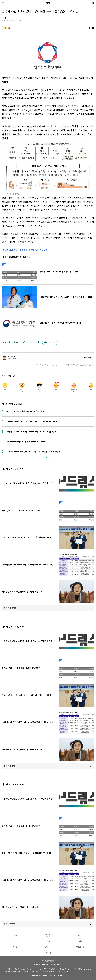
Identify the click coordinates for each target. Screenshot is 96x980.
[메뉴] (3, 3)
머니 (80, 936)
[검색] (93, 3)
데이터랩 (48, 953)
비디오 (48, 941)
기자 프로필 (80, 947)
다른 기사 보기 (89, 358)
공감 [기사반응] (9, 28)
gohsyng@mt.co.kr (14, 359)
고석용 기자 (6, 18)
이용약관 (45, 965)
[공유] (89, 28)
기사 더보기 (91, 257)
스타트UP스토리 (48, 936)
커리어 (80, 941)
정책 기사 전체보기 (11, 608)
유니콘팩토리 (51, 342)
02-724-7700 (51, 971)
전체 (48, 3)
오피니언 (48, 947)
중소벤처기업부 (11, 342)
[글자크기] (93, 28)
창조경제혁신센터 (31, 342)
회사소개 (37, 965)
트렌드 (16, 941)
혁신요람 (16, 947)
